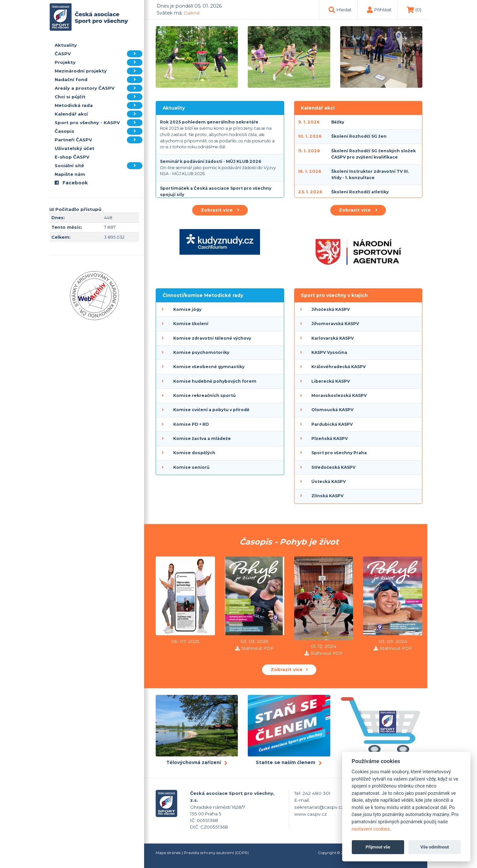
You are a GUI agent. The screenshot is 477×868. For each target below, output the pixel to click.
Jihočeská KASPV (331, 309)
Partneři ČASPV (99, 140)
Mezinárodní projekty (99, 71)
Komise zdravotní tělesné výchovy (212, 338)
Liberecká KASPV (331, 381)
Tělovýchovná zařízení (194, 762)
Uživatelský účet (75, 148)
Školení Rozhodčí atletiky (360, 192)
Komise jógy (187, 309)
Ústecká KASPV (329, 482)
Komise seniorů (191, 467)
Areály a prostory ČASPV (99, 88)
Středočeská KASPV (333, 467)
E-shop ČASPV (72, 157)
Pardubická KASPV (332, 424)
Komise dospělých (194, 453)
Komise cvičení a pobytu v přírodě (211, 410)
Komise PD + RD (191, 424)
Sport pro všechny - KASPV (99, 123)
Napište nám (70, 174)
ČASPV (99, 54)
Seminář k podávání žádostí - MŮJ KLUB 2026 (211, 161)
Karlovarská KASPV (333, 338)
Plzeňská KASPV (330, 438)
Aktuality (66, 45)
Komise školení (191, 324)
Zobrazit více (220, 210)
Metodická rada (99, 105)
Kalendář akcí (99, 114)
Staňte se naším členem (286, 762)
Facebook (71, 183)
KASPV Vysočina (329, 352)
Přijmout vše (378, 847)
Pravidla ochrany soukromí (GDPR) (216, 853)
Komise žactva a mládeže (202, 438)
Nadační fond (99, 80)
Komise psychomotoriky (201, 352)
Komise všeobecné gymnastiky (209, 367)
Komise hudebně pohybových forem (215, 381)
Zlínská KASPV (327, 496)
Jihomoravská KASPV (335, 324)
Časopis (99, 131)
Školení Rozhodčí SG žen (359, 136)
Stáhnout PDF (257, 648)
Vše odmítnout (435, 847)
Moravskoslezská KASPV (339, 395)
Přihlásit (383, 10)
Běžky (338, 122)
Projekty (99, 62)
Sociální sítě (99, 166)
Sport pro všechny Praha (339, 453)
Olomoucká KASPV (332, 410)
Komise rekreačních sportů (204, 395)
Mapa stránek (168, 853)
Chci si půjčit (99, 97)
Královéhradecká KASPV (339, 367)
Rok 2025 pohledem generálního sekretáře (209, 122)
